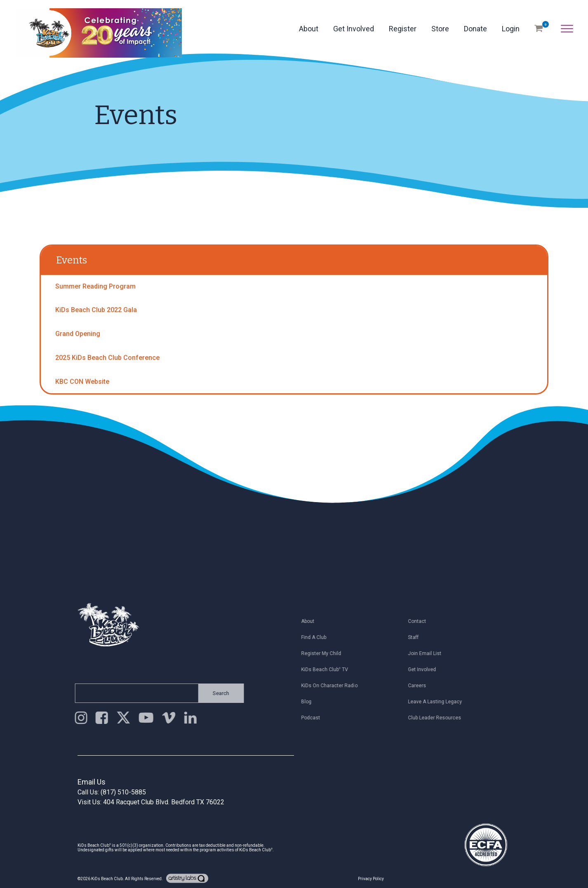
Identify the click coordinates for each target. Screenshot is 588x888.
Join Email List (427, 653)
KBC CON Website (82, 382)
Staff (416, 637)
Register (403, 29)
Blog (309, 702)
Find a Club (316, 637)
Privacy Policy (371, 879)
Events (72, 260)
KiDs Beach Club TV (327, 670)
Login (511, 29)
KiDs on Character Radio (332, 686)
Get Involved (354, 29)
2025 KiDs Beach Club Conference (107, 358)
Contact (419, 621)
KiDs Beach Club (107, 879)
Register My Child (323, 653)
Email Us (92, 782)
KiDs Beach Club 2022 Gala (96, 310)
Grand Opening (78, 334)
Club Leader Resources (437, 718)
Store (440, 29)
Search (219, 693)
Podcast (313, 718)
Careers (419, 686)
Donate (475, 29)
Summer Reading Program (95, 286)
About (309, 29)
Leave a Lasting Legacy (437, 702)
